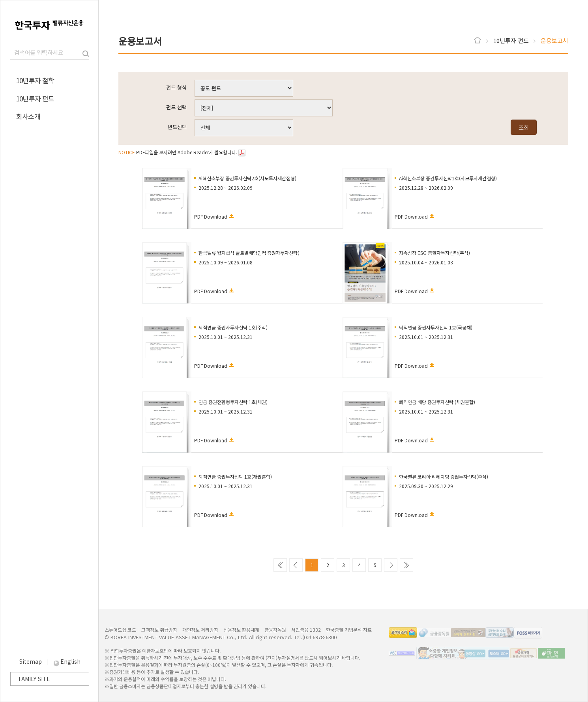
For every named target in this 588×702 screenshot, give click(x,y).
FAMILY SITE (34, 679)
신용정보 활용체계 (241, 630)
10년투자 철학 (35, 80)
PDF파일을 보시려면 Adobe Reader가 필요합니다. (182, 152)
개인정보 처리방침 (200, 630)
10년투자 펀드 (35, 98)
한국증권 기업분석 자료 (349, 630)
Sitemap (31, 661)
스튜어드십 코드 (120, 630)
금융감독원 (275, 630)
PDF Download (211, 216)
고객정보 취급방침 (159, 630)
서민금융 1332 (306, 630)
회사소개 (28, 116)
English (70, 661)
